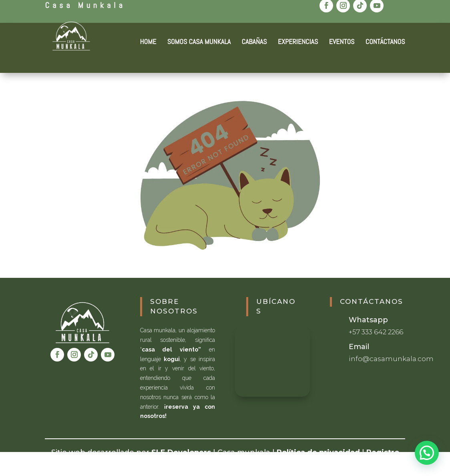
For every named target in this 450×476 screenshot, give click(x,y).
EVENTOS (342, 42)
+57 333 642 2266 (376, 332)
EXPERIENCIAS (298, 42)
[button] (427, 453)
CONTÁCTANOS (385, 42)
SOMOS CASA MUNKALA (199, 42)
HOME (148, 42)
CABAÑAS (254, 42)
